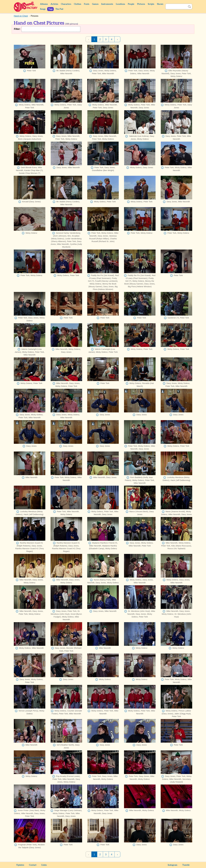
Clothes (78, 4)
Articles (54, 4)
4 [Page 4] (112, 39)
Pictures (141, 4)
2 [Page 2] (100, 39)
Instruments (107, 4)
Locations (120, 4)
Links (44, 865)
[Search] (176, 7)
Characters (66, 4)
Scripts (151, 4)
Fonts (87, 4)
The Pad (59, 9)
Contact (33, 865)
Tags (50, 9)
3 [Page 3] (106, 39)
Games (95, 4)
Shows (160, 4)
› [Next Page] (117, 39)
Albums (44, 4)
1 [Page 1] (94, 39)
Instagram (173, 865)
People (131, 4)
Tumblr (186, 865)
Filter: (17, 29)
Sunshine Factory (26, 7)
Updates (20, 865)
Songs (43, 9)
